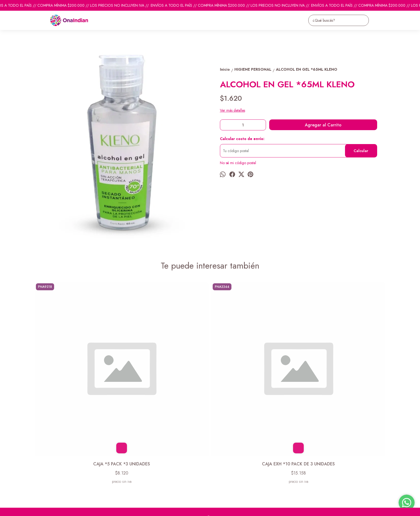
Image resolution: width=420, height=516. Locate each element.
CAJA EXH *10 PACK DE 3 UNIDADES (166, 376)
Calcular (361, 151)
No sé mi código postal (238, 163)
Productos (41, 453)
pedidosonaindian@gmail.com (234, 447)
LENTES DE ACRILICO (254, 376)
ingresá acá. (178, 508)
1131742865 (220, 456)
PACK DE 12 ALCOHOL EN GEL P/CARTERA (343, 379)
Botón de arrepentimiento (203, 508)
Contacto (40, 460)
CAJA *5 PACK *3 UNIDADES (77, 376)
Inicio (37, 446)
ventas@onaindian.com (228, 466)
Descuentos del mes (49, 466)
